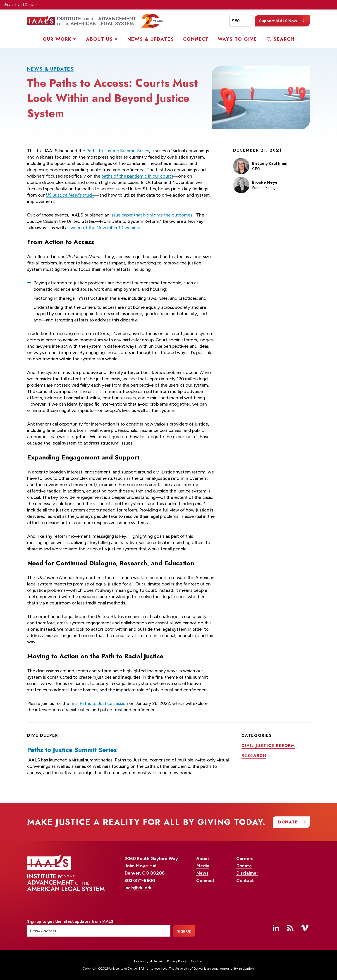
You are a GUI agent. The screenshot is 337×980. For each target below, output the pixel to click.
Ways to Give (237, 39)
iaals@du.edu (139, 888)
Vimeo (305, 928)
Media (203, 866)
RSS (290, 928)
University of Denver (20, 5)
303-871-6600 (140, 880)
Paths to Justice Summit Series (118, 151)
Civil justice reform (268, 746)
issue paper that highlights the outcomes (151, 215)
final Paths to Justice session (99, 703)
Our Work (57, 39)
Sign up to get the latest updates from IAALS (70, 921)
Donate (244, 866)
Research (254, 756)
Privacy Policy (177, 961)
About (203, 859)
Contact (245, 880)
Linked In (276, 928)
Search (284, 39)
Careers (245, 859)
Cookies (197, 961)
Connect (196, 39)
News (202, 873)
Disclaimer (247, 873)
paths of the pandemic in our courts (137, 176)
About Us (99, 39)
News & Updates (151, 39)
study (70, 195)
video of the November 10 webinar (105, 228)
